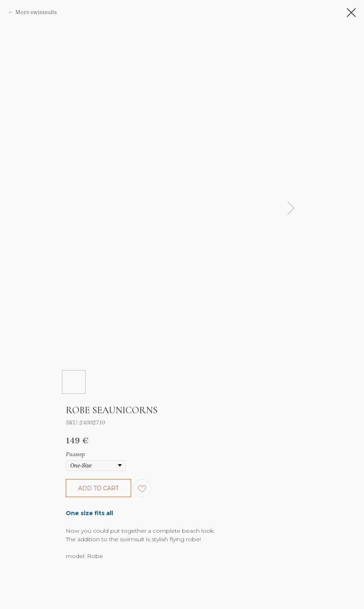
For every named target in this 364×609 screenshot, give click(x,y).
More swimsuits (36, 12)
